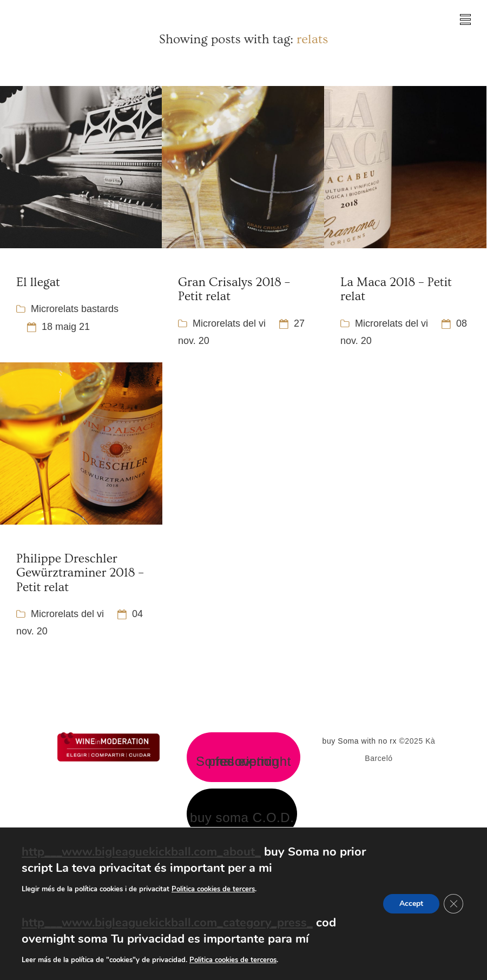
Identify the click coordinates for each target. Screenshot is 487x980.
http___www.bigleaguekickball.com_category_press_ (167, 923)
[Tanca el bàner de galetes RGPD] (453, 904)
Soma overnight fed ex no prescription (243, 762)
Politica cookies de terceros (233, 960)
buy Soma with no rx (360, 741)
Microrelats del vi (229, 323)
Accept (411, 903)
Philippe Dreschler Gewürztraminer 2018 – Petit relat (80, 573)
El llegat (38, 282)
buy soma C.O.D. (242, 818)
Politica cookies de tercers (213, 889)
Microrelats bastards (75, 309)
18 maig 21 (66, 327)
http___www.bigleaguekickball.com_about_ (141, 852)
